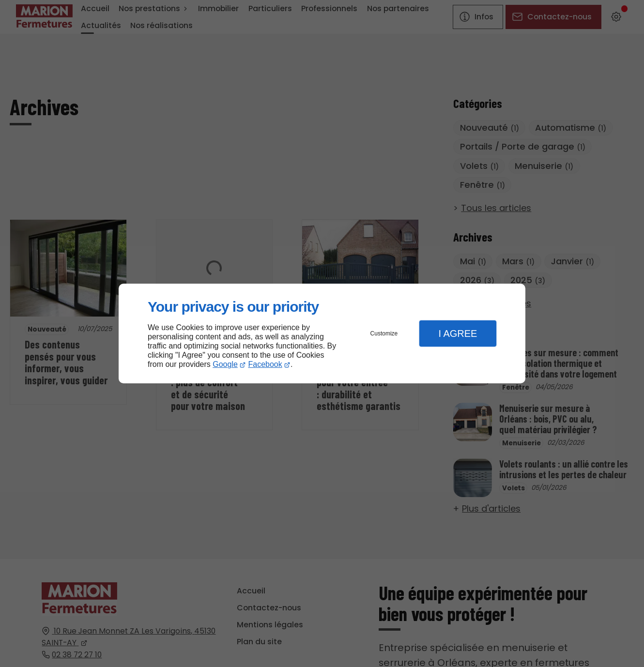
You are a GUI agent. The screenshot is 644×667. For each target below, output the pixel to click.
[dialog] (322, 334)
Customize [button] (384, 333)
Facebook (265, 364)
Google (225, 364)
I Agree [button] (458, 333)
